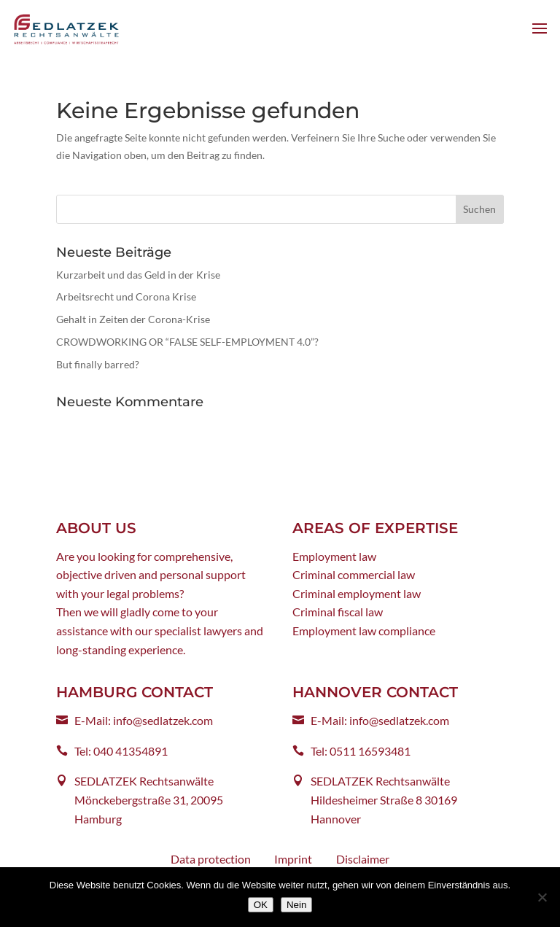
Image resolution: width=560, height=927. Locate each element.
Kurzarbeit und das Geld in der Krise (138, 275)
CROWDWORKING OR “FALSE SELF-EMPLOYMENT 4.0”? (187, 342)
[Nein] (542, 897)
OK (261, 905)
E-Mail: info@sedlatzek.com (144, 720)
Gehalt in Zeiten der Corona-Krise (133, 319)
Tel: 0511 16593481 (361, 751)
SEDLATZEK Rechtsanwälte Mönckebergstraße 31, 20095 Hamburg (149, 799)
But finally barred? (98, 364)
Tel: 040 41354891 (121, 751)
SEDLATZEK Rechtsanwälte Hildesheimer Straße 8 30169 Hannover (384, 799)
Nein (296, 905)
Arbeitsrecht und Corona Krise (126, 296)
